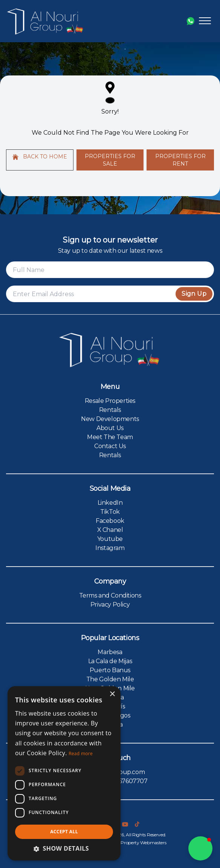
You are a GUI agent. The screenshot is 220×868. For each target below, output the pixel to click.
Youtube (110, 539)
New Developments (110, 419)
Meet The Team (110, 437)
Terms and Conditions (110, 595)
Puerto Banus (110, 670)
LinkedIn (110, 503)
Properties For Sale (110, 160)
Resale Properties (110, 401)
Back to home (40, 157)
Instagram (110, 548)
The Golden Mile (110, 679)
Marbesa (110, 652)
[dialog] (64, 773)
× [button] (112, 694)
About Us (110, 428)
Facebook (110, 521)
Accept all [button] (64, 832)
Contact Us (110, 446)
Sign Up (194, 294)
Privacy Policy (110, 605)
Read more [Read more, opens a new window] (81, 754)
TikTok (110, 512)
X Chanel (110, 530)
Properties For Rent (180, 160)
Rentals (110, 410)
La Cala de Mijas (110, 661)
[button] (64, 848)
